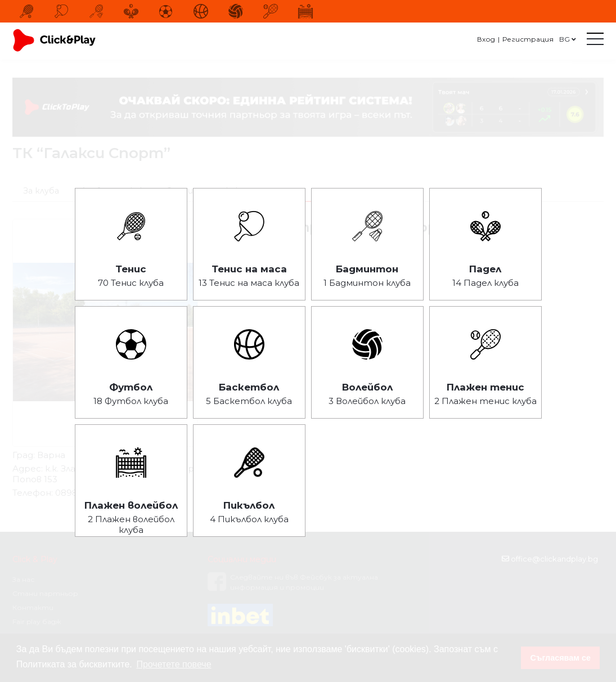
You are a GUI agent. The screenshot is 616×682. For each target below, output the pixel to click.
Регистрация (528, 39)
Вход (486, 39)
